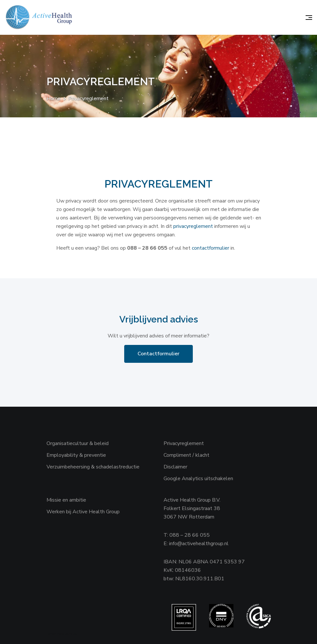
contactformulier (211, 248)
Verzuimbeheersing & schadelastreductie (93, 467)
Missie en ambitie (66, 500)
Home (53, 99)
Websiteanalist (67, 634)
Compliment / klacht (186, 455)
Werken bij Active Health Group (83, 512)
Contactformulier (158, 354)
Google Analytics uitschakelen (198, 479)
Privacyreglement (184, 443)
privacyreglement (193, 226)
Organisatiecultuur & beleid (78, 443)
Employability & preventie (76, 455)
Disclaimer (175, 467)
